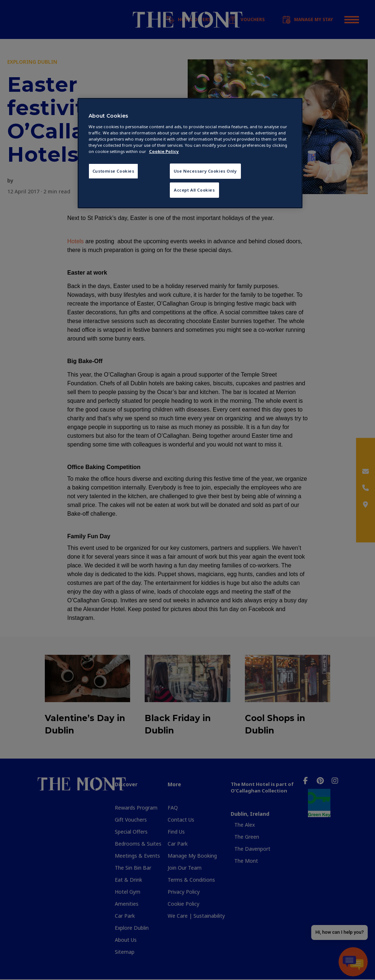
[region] (190, 153)
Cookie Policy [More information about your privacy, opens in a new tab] (164, 151)
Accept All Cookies (194, 190)
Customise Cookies (114, 171)
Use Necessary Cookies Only (205, 171)
